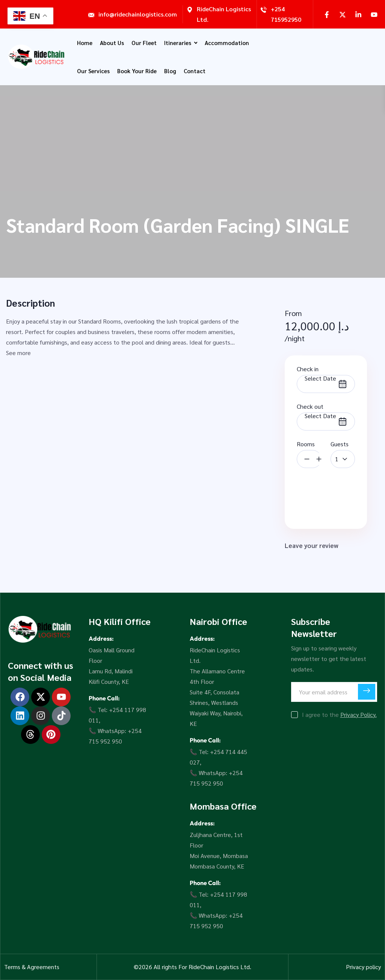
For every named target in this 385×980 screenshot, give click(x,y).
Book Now (326, 494)
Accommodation (227, 43)
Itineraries (181, 43)
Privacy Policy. (359, 714)
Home (85, 43)
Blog (170, 71)
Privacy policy (363, 967)
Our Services (93, 71)
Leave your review (317, 546)
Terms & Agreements (32, 967)
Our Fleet (144, 43)
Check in (308, 369)
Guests (340, 444)
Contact (195, 71)
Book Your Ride (137, 71)
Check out (310, 406)
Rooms (306, 444)
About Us (112, 43)
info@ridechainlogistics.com (138, 14)
